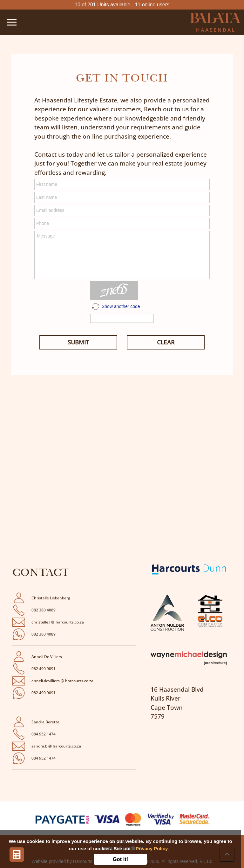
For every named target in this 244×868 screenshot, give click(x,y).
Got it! (121, 859)
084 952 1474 (44, 734)
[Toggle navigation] (12, 22)
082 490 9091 (44, 669)
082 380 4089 (44, 610)
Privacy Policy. (152, 848)
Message (122, 255)
